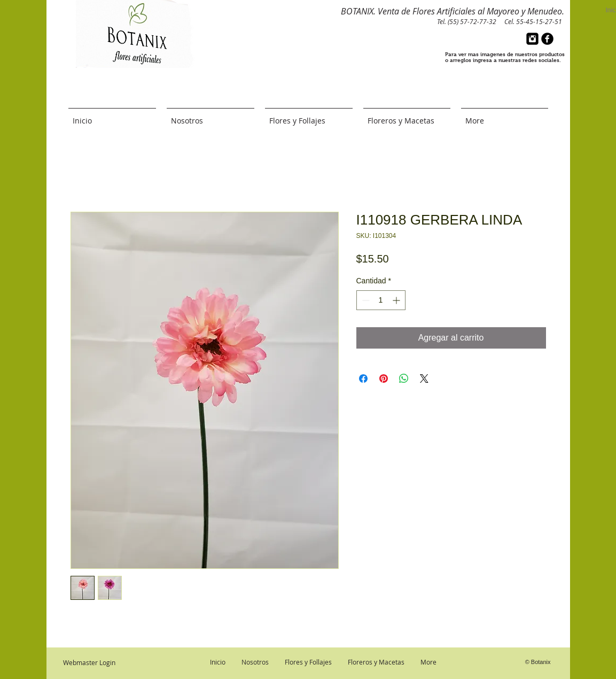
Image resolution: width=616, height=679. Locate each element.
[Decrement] (365, 300)
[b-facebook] (547, 39)
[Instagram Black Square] (532, 39)
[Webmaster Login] (89, 663)
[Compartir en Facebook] (363, 379)
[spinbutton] (381, 300)
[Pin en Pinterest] (384, 379)
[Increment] (397, 300)
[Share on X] (424, 379)
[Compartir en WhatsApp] (404, 379)
